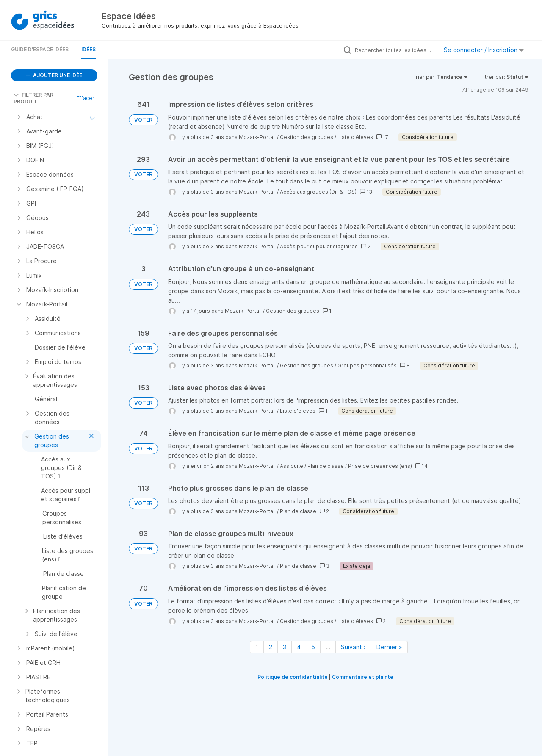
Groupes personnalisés (367, 365)
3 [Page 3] (285, 647)
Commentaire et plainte (363, 677)
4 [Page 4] (299, 647)
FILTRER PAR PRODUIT (33, 98)
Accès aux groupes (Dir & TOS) (318, 192)
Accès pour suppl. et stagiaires (319, 246)
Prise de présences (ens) (380, 466)
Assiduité (292, 466)
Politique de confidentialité (293, 677)
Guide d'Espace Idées (40, 49)
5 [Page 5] (313, 647)
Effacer (86, 98)
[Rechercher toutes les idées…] (394, 50)
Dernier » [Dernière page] (389, 647)
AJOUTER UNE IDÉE (54, 75)
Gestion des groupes (307, 137)
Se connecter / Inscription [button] (484, 50)
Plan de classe (326, 466)
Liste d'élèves (355, 137)
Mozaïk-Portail (257, 137)
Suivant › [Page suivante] (353, 647)
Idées (88, 49)
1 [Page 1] (257, 647)
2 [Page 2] (271, 647)
